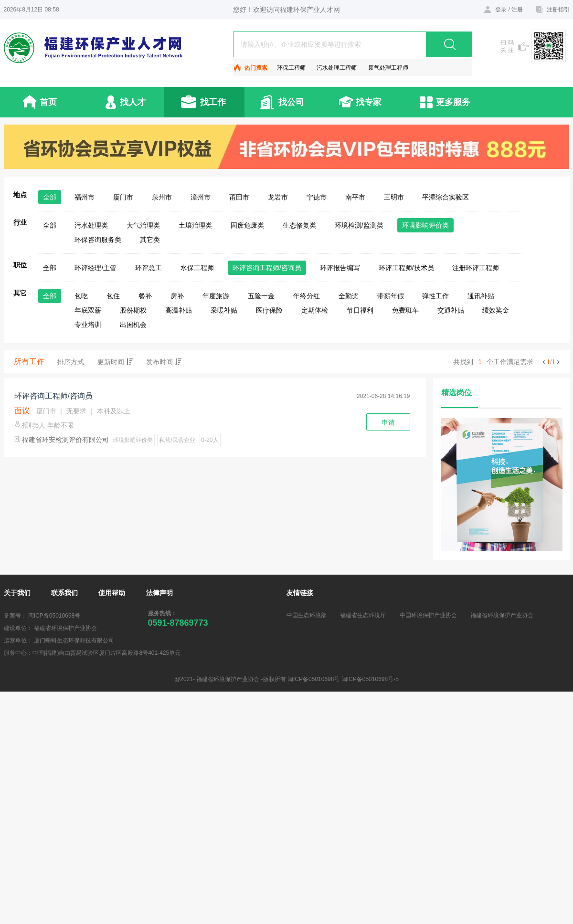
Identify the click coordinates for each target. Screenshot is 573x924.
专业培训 (88, 325)
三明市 (394, 197)
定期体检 (315, 310)
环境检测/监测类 (359, 225)
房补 (177, 296)
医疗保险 (269, 310)
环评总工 (149, 268)
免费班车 (405, 310)
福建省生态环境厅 (363, 615)
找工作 (213, 102)
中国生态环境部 (307, 615)
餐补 (145, 296)
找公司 (291, 102)
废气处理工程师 (388, 68)
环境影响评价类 (425, 225)
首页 (48, 102)
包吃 (81, 296)
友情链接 (300, 593)
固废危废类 (247, 225)
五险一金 (261, 296)
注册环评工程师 (476, 268)
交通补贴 (451, 310)
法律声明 (159, 593)
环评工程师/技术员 (406, 268)
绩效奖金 (496, 310)
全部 (50, 197)
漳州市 (201, 197)
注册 (517, 10)
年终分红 (307, 296)
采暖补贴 (224, 310)
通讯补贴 (481, 296)
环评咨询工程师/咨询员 (267, 268)
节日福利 (360, 310)
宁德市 (317, 197)
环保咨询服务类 (98, 240)
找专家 (369, 102)
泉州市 (162, 197)
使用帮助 (112, 593)
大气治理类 (143, 225)
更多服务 (453, 102)
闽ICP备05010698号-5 (370, 679)
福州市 (85, 197)
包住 (113, 296)
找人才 (133, 102)
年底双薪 (88, 310)
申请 (388, 422)
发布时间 (164, 362)
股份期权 (133, 310)
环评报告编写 (340, 268)
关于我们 (17, 593)
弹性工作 (435, 296)
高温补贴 (179, 310)
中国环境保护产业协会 (428, 615)
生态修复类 (299, 225)
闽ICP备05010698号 (54, 616)
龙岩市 (278, 197)
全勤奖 (349, 296)
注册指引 (558, 10)
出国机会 (133, 325)
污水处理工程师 (337, 68)
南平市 (355, 197)
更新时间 (115, 362)
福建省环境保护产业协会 (502, 615)
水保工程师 (197, 268)
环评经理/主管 (95, 268)
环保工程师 (291, 68)
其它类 (150, 240)
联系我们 (64, 593)
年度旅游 (216, 296)
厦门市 (123, 197)
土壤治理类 (195, 225)
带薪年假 (391, 296)
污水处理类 (91, 225)
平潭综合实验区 (446, 197)
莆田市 (239, 197)
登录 (501, 10)
